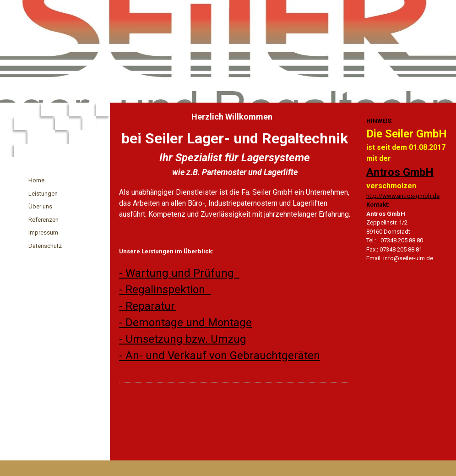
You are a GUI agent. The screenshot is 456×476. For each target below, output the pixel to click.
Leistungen (43, 194)
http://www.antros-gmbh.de (403, 196)
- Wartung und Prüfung (179, 273)
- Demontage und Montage (185, 323)
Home (36, 180)
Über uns (40, 206)
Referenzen (43, 220)
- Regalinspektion (165, 290)
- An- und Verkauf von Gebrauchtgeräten (220, 356)
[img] (228, 51)
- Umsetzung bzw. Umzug (183, 339)
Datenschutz (45, 246)
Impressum (43, 233)
